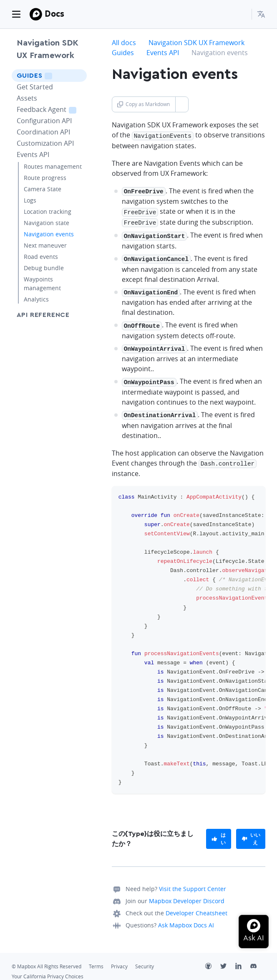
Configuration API (44, 121)
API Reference (43, 315)
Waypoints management (42, 284)
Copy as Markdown (144, 104)
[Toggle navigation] (16, 14)
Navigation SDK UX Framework (48, 49)
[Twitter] (228, 959)
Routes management (53, 166)
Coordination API (43, 132)
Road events (41, 257)
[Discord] (258, 959)
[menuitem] (261, 14)
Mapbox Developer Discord (187, 893)
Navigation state (47, 223)
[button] (261, 14)
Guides (45, 75)
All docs (124, 43)
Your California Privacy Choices (48, 969)
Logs (30, 200)
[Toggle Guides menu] (78, 76)
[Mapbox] (36, 14)
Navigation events (49, 234)
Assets (27, 98)
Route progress (45, 178)
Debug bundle (44, 268)
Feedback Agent (52, 109)
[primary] (219, 831)
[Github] (213, 959)
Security (145, 958)
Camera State (43, 189)
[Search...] (242, 14)
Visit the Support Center (193, 881)
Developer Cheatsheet (196, 905)
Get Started (35, 87)
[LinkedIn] (243, 959)
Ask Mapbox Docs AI (186, 917)
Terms (96, 958)
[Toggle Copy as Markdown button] (182, 104)
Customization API (45, 143)
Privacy (119, 958)
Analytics (36, 299)
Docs (54, 14)
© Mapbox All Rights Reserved (47, 958)
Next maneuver (45, 245)
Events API (33, 154)
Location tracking (48, 211)
